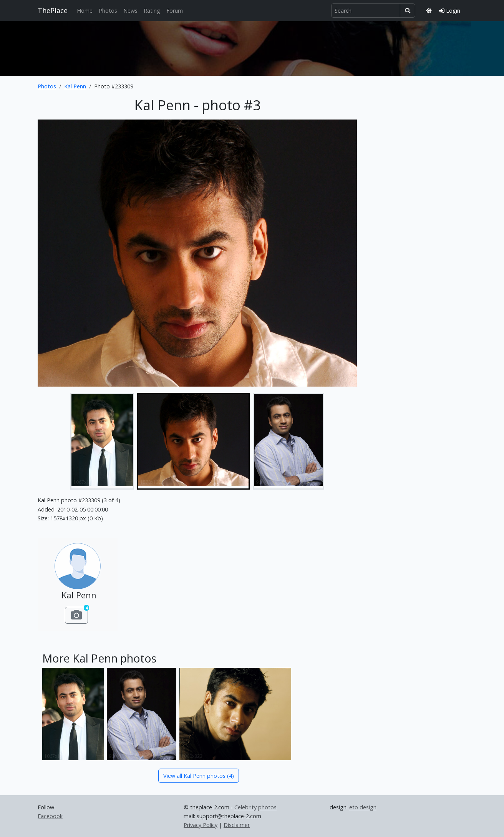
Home (85, 11)
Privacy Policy (201, 825)
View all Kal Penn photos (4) (199, 776)
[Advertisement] (252, 47)
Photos (108, 11)
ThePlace (53, 10)
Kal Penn (75, 86)
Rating (152, 11)
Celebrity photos (255, 807)
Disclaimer (237, 825)
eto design (363, 807)
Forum (175, 11)
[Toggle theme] (429, 11)
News (130, 11)
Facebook (50, 816)
